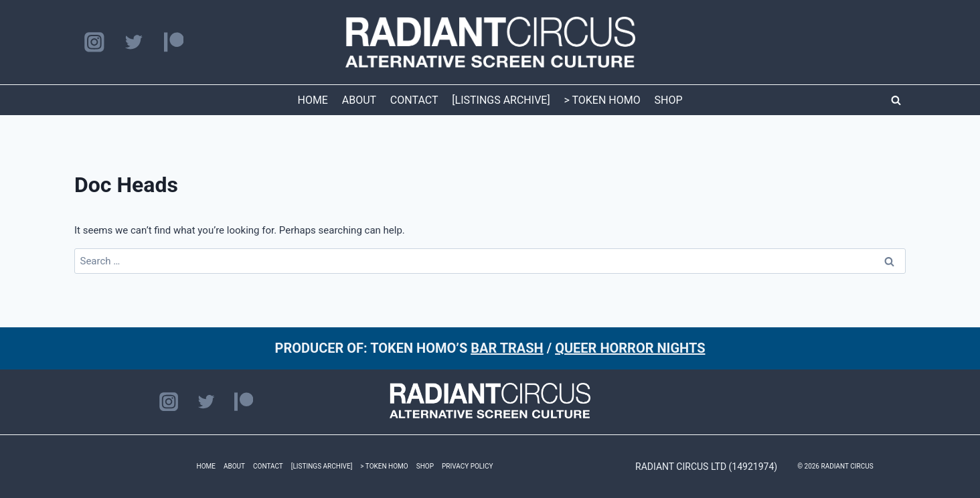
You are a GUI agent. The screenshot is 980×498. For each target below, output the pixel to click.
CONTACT (414, 100)
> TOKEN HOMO (602, 100)
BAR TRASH (507, 348)
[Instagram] (94, 43)
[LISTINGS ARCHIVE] (501, 100)
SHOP (669, 100)
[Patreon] (174, 43)
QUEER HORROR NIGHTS (630, 348)
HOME (312, 100)
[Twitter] (134, 43)
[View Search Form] (896, 100)
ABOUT (359, 100)
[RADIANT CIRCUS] (490, 42)
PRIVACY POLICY (467, 466)
